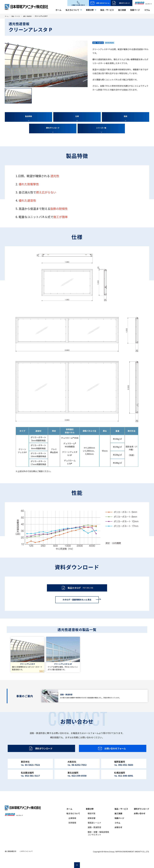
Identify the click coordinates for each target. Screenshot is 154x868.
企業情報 (72, 827)
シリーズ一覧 (101, 128)
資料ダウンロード (124, 3)
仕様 (77, 116)
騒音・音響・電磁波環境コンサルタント (98, 842)
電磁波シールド (94, 832)
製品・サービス (107, 10)
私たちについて (73, 822)
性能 (125, 116)
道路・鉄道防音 (31, 16)
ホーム (58, 10)
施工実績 (122, 10)
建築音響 (92, 827)
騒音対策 (92, 822)
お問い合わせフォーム (103, 3)
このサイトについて (26, 860)
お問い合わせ (140, 822)
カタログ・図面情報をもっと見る (77, 602)
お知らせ (118, 836)
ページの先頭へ (150, 864)
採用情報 (72, 832)
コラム (147, 10)
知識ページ (135, 10)
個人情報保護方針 (11, 860)
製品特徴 (29, 116)
